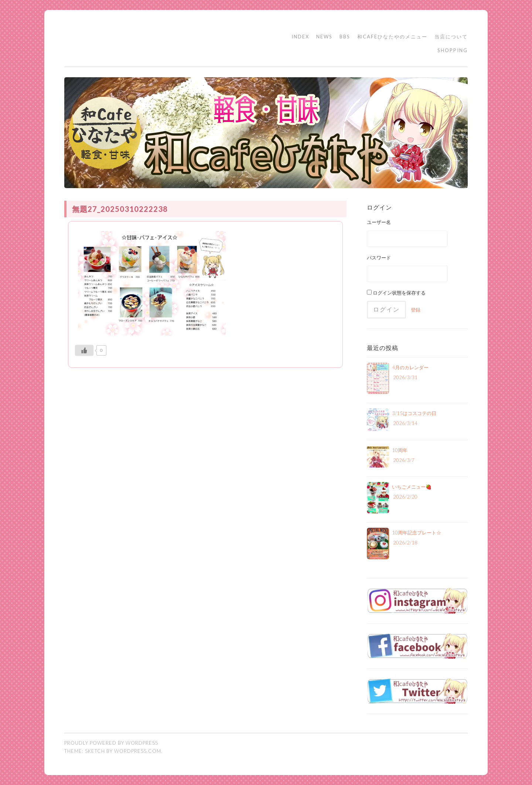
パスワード (379, 258)
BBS (345, 37)
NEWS (324, 37)
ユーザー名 (379, 222)
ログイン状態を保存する (396, 293)
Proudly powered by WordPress (111, 743)
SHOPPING (453, 50)
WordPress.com (138, 751)
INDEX (300, 37)
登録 (416, 310)
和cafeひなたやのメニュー (392, 37)
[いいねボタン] (84, 350)
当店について (451, 37)
